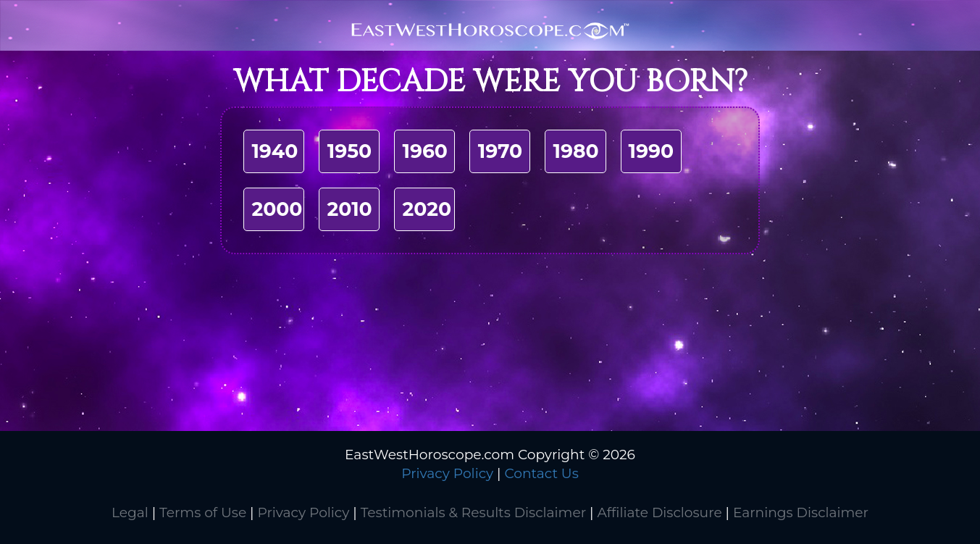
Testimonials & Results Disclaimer (473, 512)
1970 (500, 151)
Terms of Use (203, 512)
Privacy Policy (447, 473)
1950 (349, 151)
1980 (575, 151)
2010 (349, 209)
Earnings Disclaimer (801, 512)
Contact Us (541, 473)
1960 (425, 151)
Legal (130, 512)
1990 (652, 151)
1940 (275, 151)
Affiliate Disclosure (659, 512)
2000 (277, 209)
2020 (427, 209)
